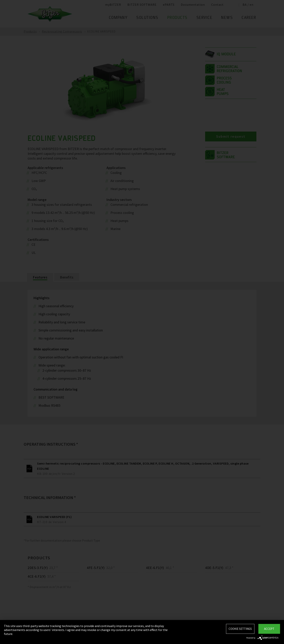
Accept (269, 629)
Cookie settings (240, 629)
